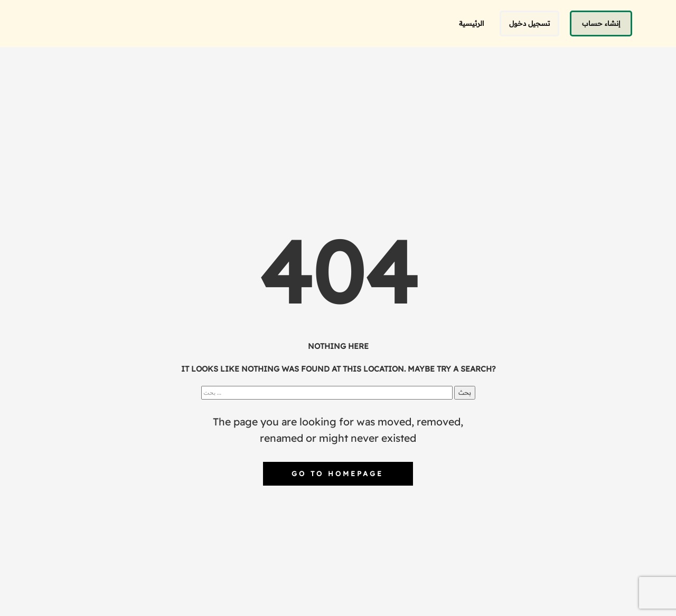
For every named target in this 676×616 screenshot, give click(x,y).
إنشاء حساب (601, 23)
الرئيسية (471, 23)
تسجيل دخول (529, 23)
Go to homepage (337, 473)
